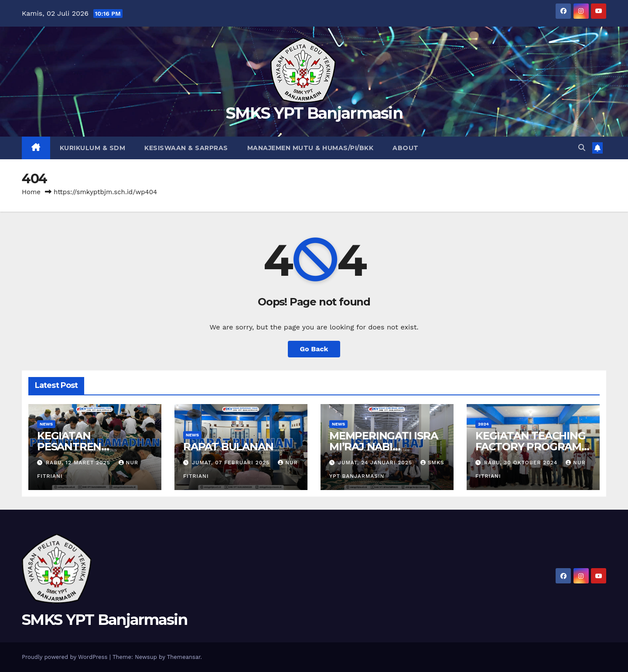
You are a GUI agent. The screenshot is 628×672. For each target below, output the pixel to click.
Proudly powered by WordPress (66, 657)
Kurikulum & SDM (93, 148)
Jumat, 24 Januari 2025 (376, 463)
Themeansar (184, 657)
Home (31, 192)
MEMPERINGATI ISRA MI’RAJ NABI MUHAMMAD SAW (384, 447)
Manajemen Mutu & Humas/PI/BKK (311, 148)
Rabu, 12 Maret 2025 (79, 463)
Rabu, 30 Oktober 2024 (522, 463)
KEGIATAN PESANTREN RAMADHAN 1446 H (87, 447)
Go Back (314, 349)
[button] (582, 148)
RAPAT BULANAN (228, 447)
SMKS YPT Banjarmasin (314, 113)
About (406, 148)
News (46, 424)
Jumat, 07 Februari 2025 (232, 463)
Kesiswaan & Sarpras (186, 148)
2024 (483, 424)
